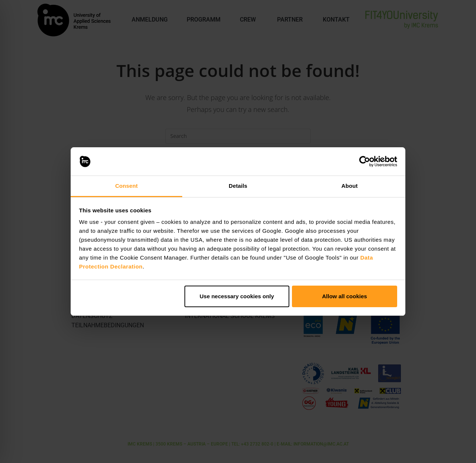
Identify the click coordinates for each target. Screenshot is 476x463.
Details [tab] (238, 186)
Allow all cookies (345, 296)
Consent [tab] (127, 186)
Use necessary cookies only (237, 296)
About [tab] (350, 186)
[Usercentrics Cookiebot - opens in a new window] (365, 161)
